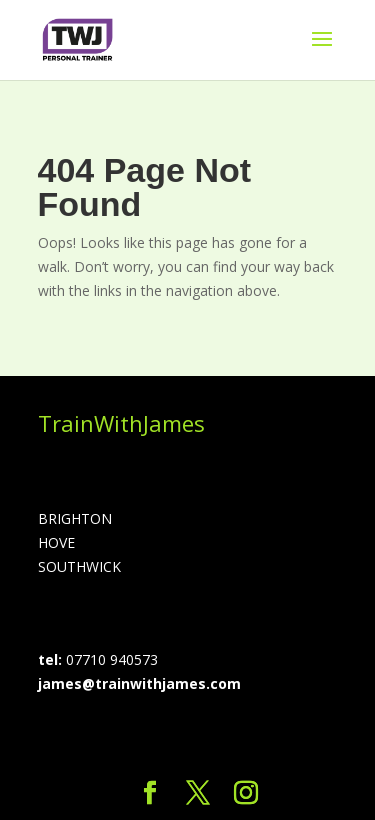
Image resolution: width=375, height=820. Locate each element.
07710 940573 (112, 659)
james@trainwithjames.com (139, 683)
